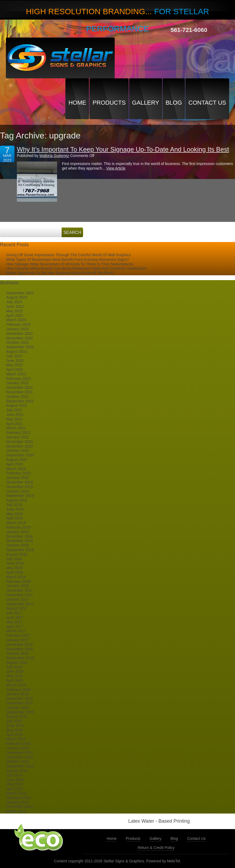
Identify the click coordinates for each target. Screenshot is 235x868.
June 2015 (15, 726)
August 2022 (17, 351)
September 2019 (20, 496)
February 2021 (18, 433)
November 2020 (20, 446)
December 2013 (20, 807)
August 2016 (17, 662)
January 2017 (18, 640)
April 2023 (15, 316)
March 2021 (16, 428)
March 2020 (16, 469)
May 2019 (14, 514)
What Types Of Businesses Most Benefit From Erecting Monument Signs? (68, 259)
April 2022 (15, 369)
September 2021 (20, 401)
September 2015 (20, 712)
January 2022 (18, 383)
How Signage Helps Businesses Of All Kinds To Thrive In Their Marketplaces (70, 264)
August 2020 (17, 460)
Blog (174, 103)
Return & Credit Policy (156, 848)
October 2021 (18, 397)
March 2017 (16, 631)
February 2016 (18, 690)
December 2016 (20, 644)
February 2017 (18, 635)
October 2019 (18, 491)
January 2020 (18, 478)
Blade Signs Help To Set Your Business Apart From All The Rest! (60, 273)
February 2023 (18, 324)
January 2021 (18, 437)
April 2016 (15, 680)
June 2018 (15, 563)
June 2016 (15, 671)
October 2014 (18, 761)
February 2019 (18, 527)
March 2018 (16, 577)
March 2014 (16, 793)
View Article (116, 168)
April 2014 (15, 789)
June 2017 (15, 617)
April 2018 (15, 572)
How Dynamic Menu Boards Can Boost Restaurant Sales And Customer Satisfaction (76, 268)
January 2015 (18, 748)
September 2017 (20, 604)
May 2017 (14, 622)
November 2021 (20, 392)
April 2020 (15, 464)
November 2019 (20, 487)
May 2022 (14, 365)
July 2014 (14, 775)
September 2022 (20, 347)
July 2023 (14, 302)
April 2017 (15, 627)
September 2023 (20, 293)
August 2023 (17, 297)
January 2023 (18, 329)
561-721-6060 (189, 30)
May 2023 (14, 311)
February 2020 (18, 473)
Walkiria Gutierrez (54, 156)
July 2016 (14, 667)
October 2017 (18, 599)
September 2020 (20, 455)
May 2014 (14, 784)
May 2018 (14, 568)
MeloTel (173, 861)
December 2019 (20, 482)
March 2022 (16, 374)
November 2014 (20, 757)
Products (109, 103)
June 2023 (15, 306)
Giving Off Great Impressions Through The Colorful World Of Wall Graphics (68, 255)
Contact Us (207, 103)
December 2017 (20, 590)
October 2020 (18, 451)
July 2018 (14, 559)
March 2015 (16, 739)
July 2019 (14, 505)
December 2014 (20, 753)
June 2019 (15, 509)
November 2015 (20, 703)
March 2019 (16, 523)
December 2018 (20, 536)
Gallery (146, 103)
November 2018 (20, 541)
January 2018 (18, 586)
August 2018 (17, 554)
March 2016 (16, 685)
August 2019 (17, 500)
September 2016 (20, 658)
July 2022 (14, 356)
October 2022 (18, 342)
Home (77, 103)
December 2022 (20, 334)
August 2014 (17, 771)
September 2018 (20, 550)
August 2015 (17, 716)
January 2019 (18, 532)
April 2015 (15, 735)
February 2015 (18, 744)
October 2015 (18, 708)
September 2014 (20, 766)
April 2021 (15, 424)
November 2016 (20, 649)
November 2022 (20, 338)
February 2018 (18, 581)
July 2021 (14, 410)
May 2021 (14, 419)
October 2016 (18, 653)
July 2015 (14, 721)
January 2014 (18, 802)
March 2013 (16, 811)
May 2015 (14, 730)
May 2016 (14, 676)
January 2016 (18, 694)
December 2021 (20, 387)
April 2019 (15, 518)
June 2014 (15, 780)
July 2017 (14, 613)
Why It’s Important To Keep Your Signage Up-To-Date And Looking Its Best (123, 149)
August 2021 (17, 405)
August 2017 (17, 608)
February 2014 (18, 798)
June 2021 (15, 415)
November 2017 (20, 595)
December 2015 (20, 698)
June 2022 (15, 361)
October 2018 (18, 545)
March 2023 (16, 320)
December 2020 (20, 442)
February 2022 (18, 379)
